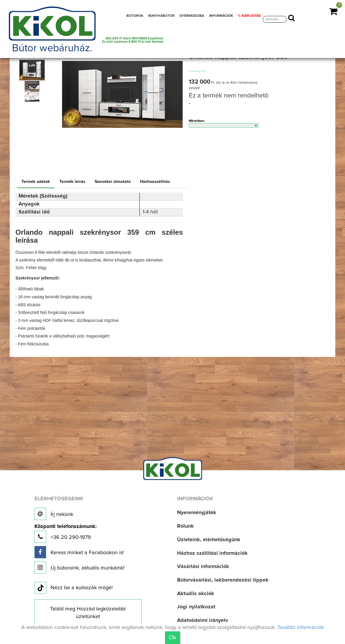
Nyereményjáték (197, 513)
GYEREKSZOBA (192, 16)
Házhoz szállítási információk (212, 553)
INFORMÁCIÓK (221, 16)
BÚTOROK (135, 16)
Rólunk (185, 526)
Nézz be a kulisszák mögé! (74, 588)
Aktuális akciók (196, 594)
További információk (301, 628)
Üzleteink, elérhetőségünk (209, 540)
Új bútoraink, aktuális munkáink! (79, 567)
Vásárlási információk (203, 567)
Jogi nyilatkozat (196, 607)
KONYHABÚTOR (161, 16)
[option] (33, 70)
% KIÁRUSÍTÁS (249, 16)
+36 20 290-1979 (65, 533)
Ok (172, 638)
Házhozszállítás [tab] (155, 182)
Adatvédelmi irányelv (202, 620)
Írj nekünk (54, 514)
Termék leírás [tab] (72, 182)
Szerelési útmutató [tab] (113, 182)
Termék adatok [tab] (36, 182)
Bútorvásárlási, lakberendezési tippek (223, 580)
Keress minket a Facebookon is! (79, 552)
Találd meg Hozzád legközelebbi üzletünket (88, 613)
